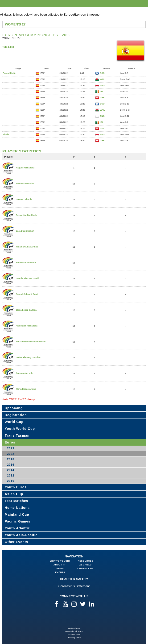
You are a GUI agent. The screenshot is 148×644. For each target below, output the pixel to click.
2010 (11, 481)
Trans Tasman (17, 435)
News (60, 569)
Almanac (86, 565)
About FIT (60, 565)
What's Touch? (60, 561)
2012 (11, 476)
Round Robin (9, 73)
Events (60, 572)
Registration (16, 415)
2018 (11, 459)
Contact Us (86, 569)
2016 (11, 465)
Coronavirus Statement (74, 586)
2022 (11, 454)
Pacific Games (18, 521)
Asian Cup (14, 494)
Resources (86, 561)
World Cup (14, 422)
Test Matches (16, 501)
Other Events (16, 542)
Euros (10, 442)
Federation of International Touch (74, 619)
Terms (78, 638)
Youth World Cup (20, 429)
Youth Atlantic (17, 528)
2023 (11, 448)
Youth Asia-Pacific (21, 535)
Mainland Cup (17, 514)
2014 (11, 470)
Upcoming (14, 408)
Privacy (70, 638)
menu (144, 3)
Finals (6, 134)
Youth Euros (16, 487)
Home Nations (17, 508)
